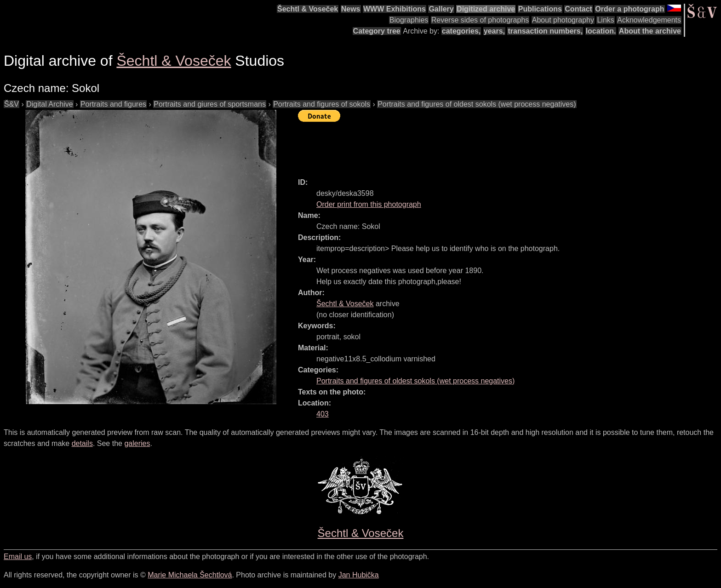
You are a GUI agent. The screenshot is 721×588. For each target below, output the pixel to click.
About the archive (650, 31)
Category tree (377, 31)
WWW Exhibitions (395, 9)
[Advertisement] (465, 146)
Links (605, 20)
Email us (18, 557)
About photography (563, 20)
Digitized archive (486, 9)
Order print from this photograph (369, 204)
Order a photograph (629, 9)
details (82, 443)
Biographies (409, 20)
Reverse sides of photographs (480, 20)
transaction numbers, (545, 31)
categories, (461, 31)
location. (601, 31)
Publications (540, 9)
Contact (578, 9)
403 (323, 414)
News (351, 9)
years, (494, 31)
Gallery (441, 9)
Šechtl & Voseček (308, 9)
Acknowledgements (649, 20)
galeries (137, 443)
